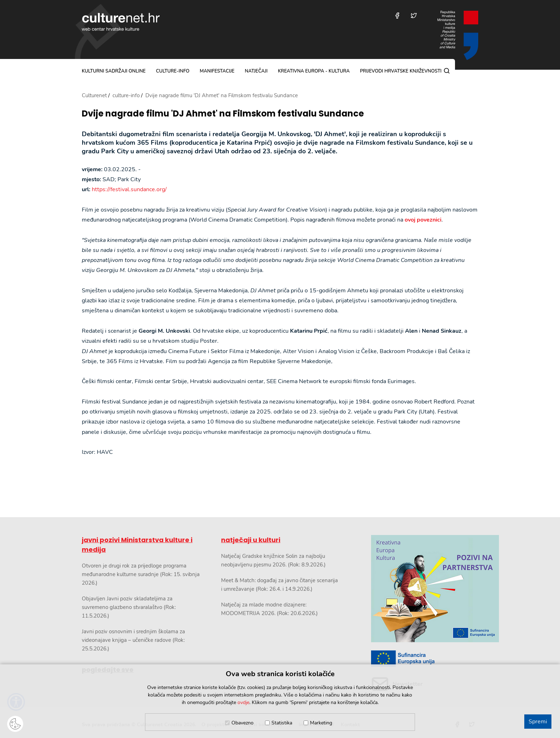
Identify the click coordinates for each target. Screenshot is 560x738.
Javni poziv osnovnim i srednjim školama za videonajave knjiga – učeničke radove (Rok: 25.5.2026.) (133, 640)
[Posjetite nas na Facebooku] (397, 16)
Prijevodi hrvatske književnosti (401, 71)
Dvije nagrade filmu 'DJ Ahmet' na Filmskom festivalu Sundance (223, 114)
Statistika (282, 723)
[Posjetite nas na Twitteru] (414, 16)
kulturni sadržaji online (114, 71)
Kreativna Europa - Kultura (314, 71)
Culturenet (94, 95)
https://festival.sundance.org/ (129, 189)
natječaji (256, 71)
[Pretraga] (447, 71)
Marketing (321, 723)
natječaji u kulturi (251, 540)
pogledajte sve (108, 670)
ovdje (243, 702)
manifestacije (217, 71)
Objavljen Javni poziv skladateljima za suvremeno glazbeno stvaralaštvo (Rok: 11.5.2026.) (129, 607)
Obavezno (242, 723)
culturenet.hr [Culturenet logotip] (121, 22)
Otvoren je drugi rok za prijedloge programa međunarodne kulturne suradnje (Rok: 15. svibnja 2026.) (141, 574)
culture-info (173, 71)
